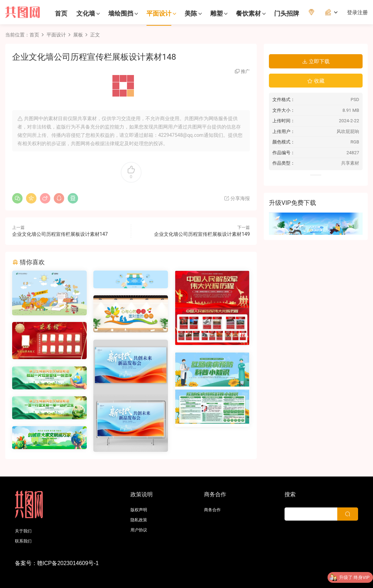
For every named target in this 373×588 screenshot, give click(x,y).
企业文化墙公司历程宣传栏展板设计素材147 (60, 234)
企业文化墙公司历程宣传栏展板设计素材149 (202, 234)
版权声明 (139, 510)
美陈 (191, 13)
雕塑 (217, 13)
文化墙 (86, 13)
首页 (61, 13)
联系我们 (23, 541)
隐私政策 (139, 520)
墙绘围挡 (121, 13)
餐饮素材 (248, 13)
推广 (245, 71)
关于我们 (23, 531)
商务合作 (212, 510)
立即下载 (316, 61)
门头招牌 (287, 13)
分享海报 (237, 198)
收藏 (316, 81)
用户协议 (139, 530)
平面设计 (159, 13)
